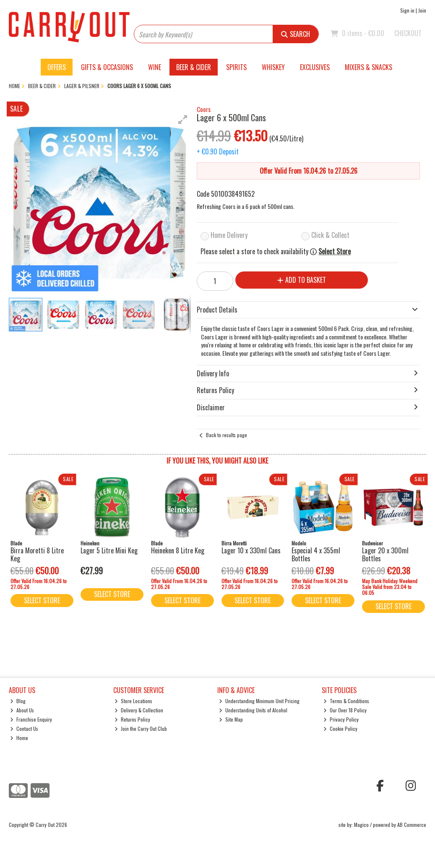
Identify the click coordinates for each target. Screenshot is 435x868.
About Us (22, 710)
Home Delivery (229, 235)
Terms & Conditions (346, 701)
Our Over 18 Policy (345, 710)
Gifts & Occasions (107, 67)
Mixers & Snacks (369, 67)
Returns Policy (132, 719)
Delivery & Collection (139, 710)
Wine (155, 67)
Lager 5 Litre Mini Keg (109, 550)
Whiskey (273, 67)
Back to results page (227, 435)
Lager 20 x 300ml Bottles (385, 554)
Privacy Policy (341, 719)
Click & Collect (330, 235)
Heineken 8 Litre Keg (178, 550)
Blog (18, 701)
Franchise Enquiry (31, 719)
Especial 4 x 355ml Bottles (316, 554)
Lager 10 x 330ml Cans (251, 550)
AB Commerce (412, 825)
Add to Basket (302, 280)
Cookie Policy (340, 729)
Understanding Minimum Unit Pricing (259, 701)
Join (422, 10)
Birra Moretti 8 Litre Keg (37, 554)
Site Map (231, 719)
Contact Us (24, 729)
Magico (361, 825)
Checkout (408, 33)
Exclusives (315, 67)
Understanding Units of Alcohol (253, 710)
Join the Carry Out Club (141, 729)
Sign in (407, 10)
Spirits (236, 67)
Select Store (335, 252)
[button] (183, 120)
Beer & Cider (194, 67)
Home (19, 738)
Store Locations (133, 701)
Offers (57, 67)
